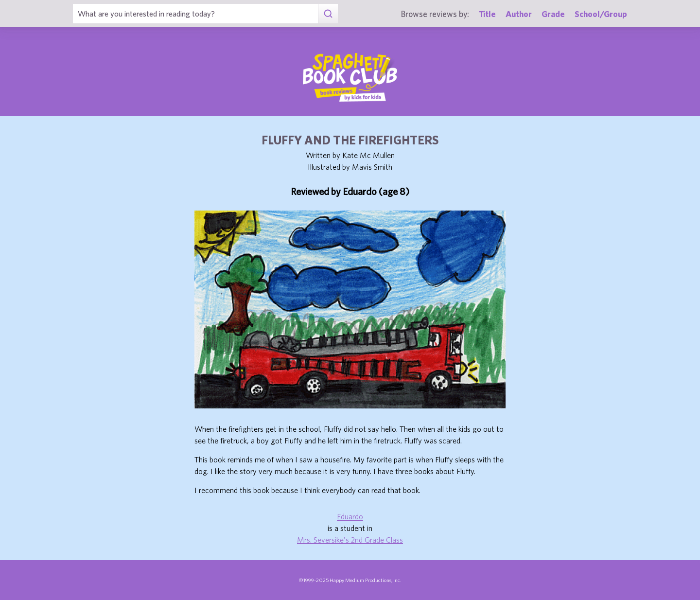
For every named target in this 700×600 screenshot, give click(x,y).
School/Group (601, 14)
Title (487, 14)
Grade (553, 14)
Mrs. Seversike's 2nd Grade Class (350, 540)
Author (519, 14)
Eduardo (350, 516)
